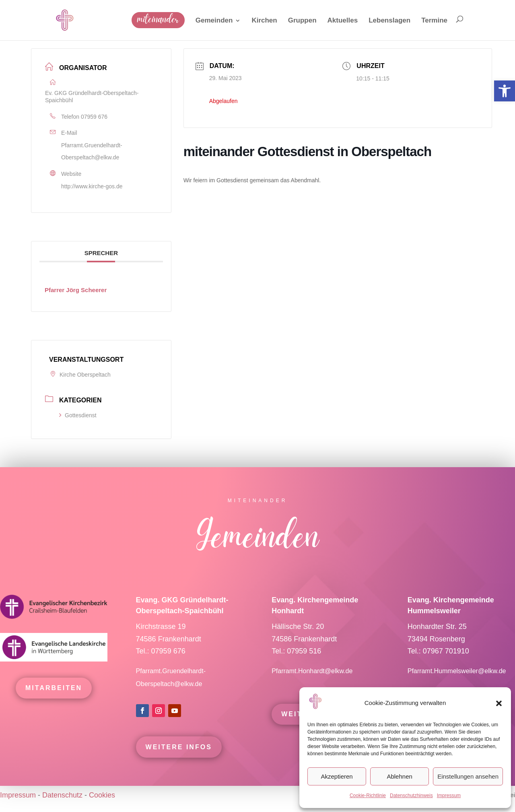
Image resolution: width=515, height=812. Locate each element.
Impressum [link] (449, 796)
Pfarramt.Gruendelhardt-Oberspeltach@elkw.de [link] (92, 151)
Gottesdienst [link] (78, 415)
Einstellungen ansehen (468, 776)
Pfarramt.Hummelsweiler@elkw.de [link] (457, 682)
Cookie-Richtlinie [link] (368, 796)
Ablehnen (399, 776)
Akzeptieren (337, 776)
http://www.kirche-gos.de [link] (92, 186)
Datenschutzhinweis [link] (411, 796)
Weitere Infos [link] (179, 758)
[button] (499, 703)
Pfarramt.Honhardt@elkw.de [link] (313, 682)
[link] (505, 91)
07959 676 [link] (94, 117)
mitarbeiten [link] (54, 699)
